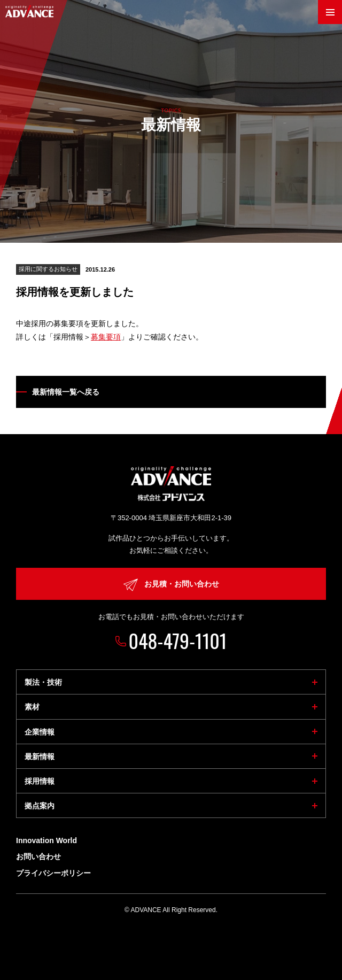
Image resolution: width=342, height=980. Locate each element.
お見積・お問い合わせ (171, 585)
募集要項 (106, 337)
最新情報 (40, 757)
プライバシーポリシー (53, 873)
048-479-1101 (178, 640)
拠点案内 (40, 806)
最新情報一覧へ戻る (66, 392)
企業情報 (40, 732)
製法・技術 (43, 682)
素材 (32, 707)
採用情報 (40, 781)
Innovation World (46, 840)
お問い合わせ (38, 856)
